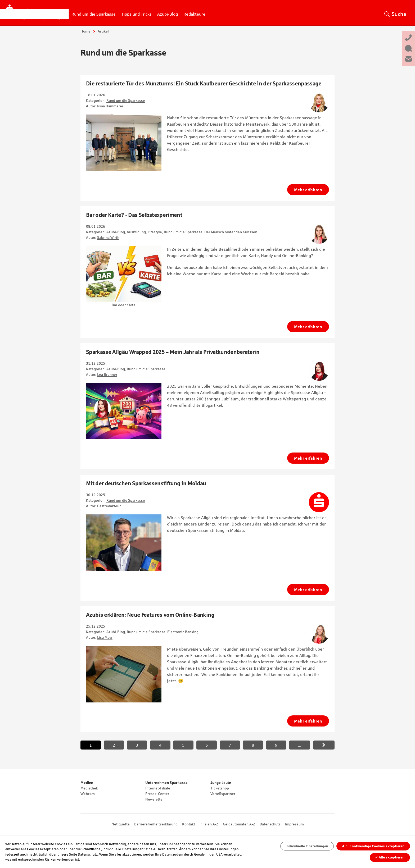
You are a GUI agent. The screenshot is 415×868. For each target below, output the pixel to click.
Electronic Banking (183, 632)
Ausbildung (136, 232)
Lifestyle (155, 232)
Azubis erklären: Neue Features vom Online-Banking (150, 615)
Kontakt (189, 824)
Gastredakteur (109, 506)
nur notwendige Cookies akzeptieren (373, 846)
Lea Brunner (107, 374)
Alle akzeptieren (390, 857)
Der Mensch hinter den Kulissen (231, 232)
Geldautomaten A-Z (239, 824)
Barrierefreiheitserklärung (156, 824)
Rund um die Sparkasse (126, 100)
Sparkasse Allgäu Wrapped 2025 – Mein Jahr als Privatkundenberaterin (173, 352)
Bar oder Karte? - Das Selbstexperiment (134, 215)
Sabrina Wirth (108, 237)
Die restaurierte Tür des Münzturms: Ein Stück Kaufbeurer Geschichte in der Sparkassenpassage (204, 83)
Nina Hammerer (110, 106)
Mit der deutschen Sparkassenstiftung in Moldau (146, 483)
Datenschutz (270, 824)
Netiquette (121, 824)
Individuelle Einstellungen (307, 846)
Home (85, 31)
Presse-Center (157, 794)
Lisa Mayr (105, 637)
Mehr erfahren (308, 190)
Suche (399, 14)
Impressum (294, 824)
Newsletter (155, 799)
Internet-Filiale (158, 788)
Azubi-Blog (116, 232)
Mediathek (89, 788)
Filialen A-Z (209, 824)
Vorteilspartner (223, 794)
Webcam (88, 794)
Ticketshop (220, 788)
